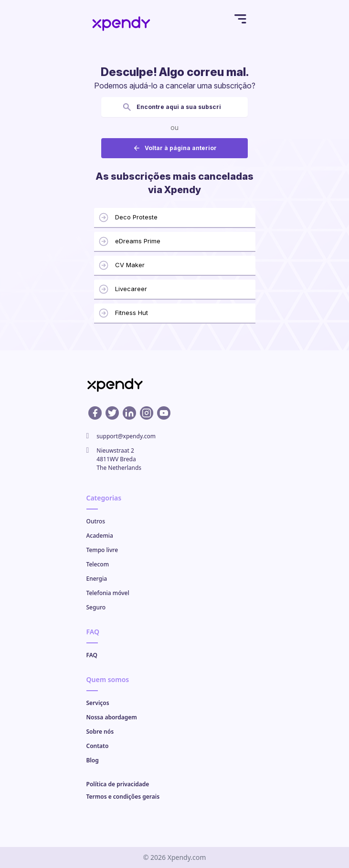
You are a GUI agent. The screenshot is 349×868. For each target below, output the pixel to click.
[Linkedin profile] (129, 413)
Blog (93, 760)
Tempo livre (102, 550)
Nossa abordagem (112, 717)
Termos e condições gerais (123, 797)
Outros (96, 521)
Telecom (98, 564)
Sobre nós (100, 732)
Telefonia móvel (108, 593)
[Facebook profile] (95, 413)
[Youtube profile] (164, 413)
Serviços (98, 703)
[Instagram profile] (147, 413)
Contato (98, 746)
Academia (100, 536)
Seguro (96, 607)
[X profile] (112, 413)
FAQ (92, 655)
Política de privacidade (118, 784)
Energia (97, 579)
